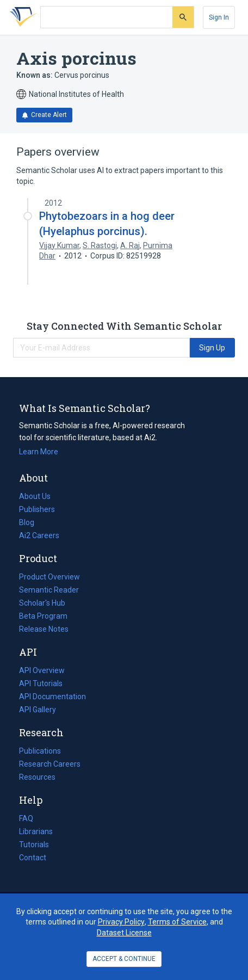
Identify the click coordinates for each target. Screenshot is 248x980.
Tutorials (34, 845)
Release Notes (44, 629)
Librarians (36, 831)
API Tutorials (41, 683)
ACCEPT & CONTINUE (124, 959)
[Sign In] (219, 17)
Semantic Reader (49, 590)
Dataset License (124, 933)
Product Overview (49, 577)
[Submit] (183, 17)
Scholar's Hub (42, 603)
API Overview (42, 670)
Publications (40, 751)
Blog (31, 522)
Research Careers (50, 764)
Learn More (39, 452)
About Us (35, 496)
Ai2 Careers (39, 535)
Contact (33, 858)
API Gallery (38, 710)
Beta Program (43, 616)
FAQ (26, 818)
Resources (37, 777)
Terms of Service (177, 922)
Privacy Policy (121, 922)
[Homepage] (21, 17)
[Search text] (107, 17)
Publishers (37, 509)
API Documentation (52, 697)
